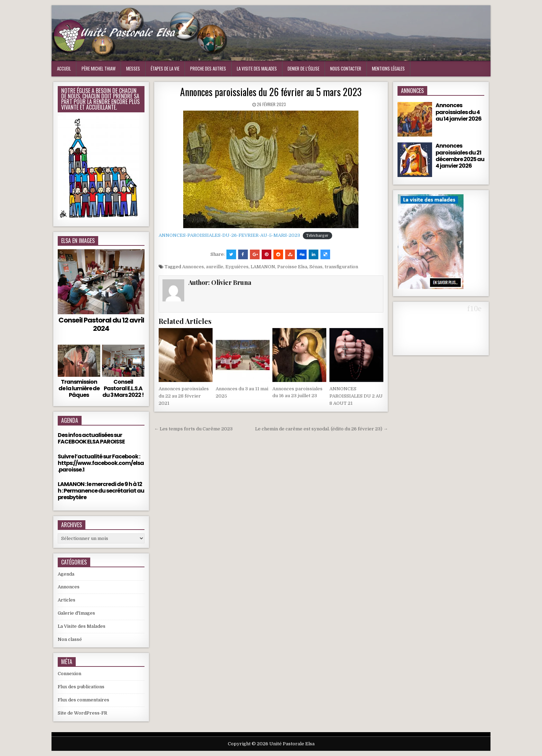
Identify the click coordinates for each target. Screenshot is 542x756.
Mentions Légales (388, 68)
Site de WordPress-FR (82, 713)
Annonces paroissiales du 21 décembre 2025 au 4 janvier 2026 (460, 156)
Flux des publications (81, 687)
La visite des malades (257, 68)
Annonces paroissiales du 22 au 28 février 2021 (184, 396)
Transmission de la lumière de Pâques (79, 388)
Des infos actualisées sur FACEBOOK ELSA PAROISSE (91, 438)
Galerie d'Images (76, 613)
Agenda (66, 574)
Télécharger (317, 236)
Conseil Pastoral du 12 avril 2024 (101, 324)
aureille (215, 267)
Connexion (69, 674)
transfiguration (341, 267)
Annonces (193, 267)
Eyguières (237, 267)
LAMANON (263, 267)
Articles (67, 600)
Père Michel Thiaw (99, 68)
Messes (133, 68)
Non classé (70, 639)
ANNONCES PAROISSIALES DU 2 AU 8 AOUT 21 (356, 396)
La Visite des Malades (82, 626)
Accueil (64, 68)
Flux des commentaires (83, 700)
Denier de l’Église (303, 68)
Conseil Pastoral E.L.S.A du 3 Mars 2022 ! (123, 388)
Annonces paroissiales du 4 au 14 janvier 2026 (459, 112)
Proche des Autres (208, 68)
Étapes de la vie (165, 68)
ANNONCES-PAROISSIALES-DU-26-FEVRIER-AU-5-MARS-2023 (229, 235)
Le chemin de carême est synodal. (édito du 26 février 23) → (321, 429)
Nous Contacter (346, 68)
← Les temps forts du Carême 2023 (193, 429)
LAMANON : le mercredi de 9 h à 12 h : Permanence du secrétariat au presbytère (101, 491)
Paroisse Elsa (292, 267)
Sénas (316, 267)
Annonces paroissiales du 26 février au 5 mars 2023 (271, 92)
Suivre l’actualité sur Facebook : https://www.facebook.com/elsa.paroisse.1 (101, 463)
